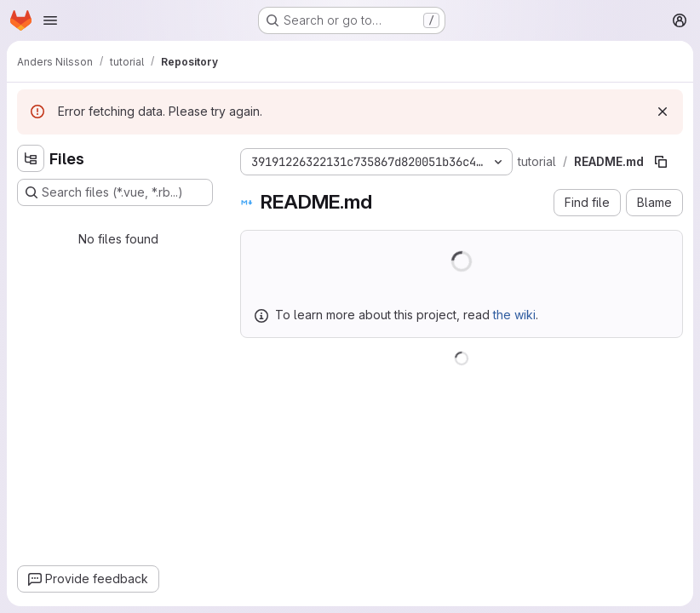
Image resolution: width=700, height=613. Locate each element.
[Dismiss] (663, 112)
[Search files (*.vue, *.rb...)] (115, 192)
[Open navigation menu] (50, 20)
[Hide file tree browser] (31, 158)
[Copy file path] (661, 162)
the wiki (514, 315)
